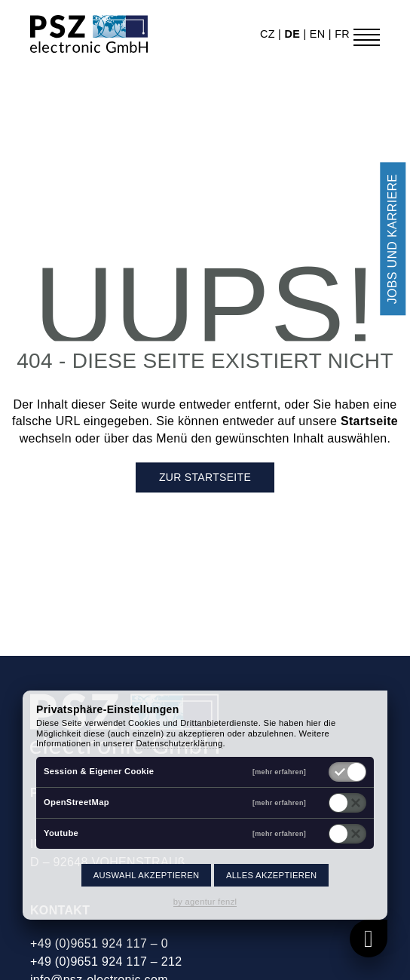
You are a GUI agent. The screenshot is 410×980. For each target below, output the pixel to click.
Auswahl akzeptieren (147, 875)
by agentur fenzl (205, 902)
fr (342, 34)
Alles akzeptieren (271, 875)
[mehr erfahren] (279, 772)
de (294, 34)
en (319, 34)
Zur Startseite (205, 478)
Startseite (369, 422)
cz (269, 34)
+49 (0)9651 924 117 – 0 (99, 943)
